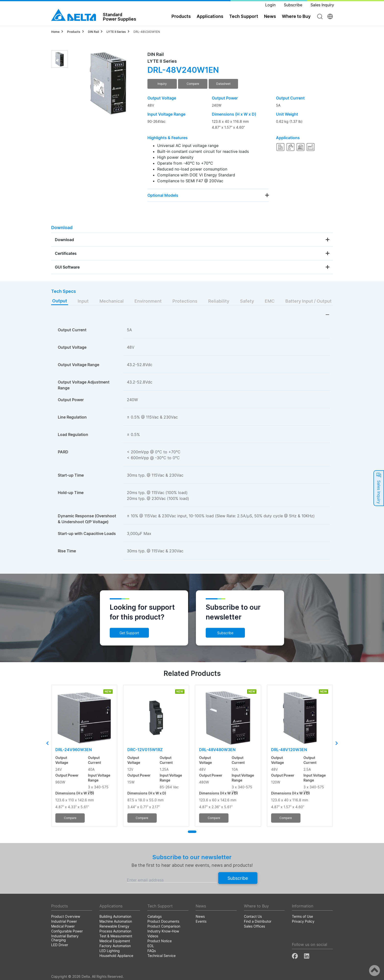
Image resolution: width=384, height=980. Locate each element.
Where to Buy (296, 16)
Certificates (66, 253)
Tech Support (244, 16)
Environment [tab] (148, 301)
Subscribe (225, 633)
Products (181, 16)
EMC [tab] (270, 301)
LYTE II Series (116, 32)
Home (55, 32)
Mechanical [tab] (112, 301)
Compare (193, 84)
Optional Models (163, 195)
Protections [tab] (185, 301)
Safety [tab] (247, 301)
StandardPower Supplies (120, 17)
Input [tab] (83, 301)
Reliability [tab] (219, 301)
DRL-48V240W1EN (147, 32)
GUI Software (67, 267)
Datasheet (223, 84)
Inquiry (162, 84)
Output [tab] (60, 301)
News (270, 16)
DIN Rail (93, 32)
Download (64, 240)
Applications (210, 16)
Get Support (129, 633)
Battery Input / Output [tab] (308, 301)
